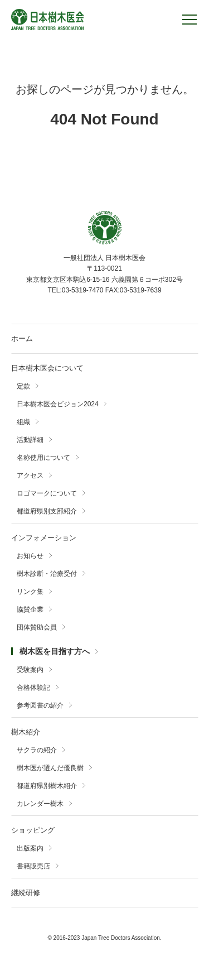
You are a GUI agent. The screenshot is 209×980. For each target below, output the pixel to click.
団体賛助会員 (37, 627)
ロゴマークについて (47, 493)
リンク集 (30, 592)
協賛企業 (30, 609)
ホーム (22, 338)
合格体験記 (33, 688)
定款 (23, 386)
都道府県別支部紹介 (47, 511)
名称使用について (43, 458)
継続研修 (26, 893)
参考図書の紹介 (40, 705)
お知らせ (30, 556)
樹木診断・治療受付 (47, 574)
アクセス (30, 475)
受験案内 (30, 670)
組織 (23, 422)
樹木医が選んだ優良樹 (50, 768)
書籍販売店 (33, 866)
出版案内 (30, 848)
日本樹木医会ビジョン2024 (58, 404)
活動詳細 (30, 440)
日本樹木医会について (47, 368)
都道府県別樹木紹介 (47, 786)
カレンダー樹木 (40, 804)
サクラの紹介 (37, 750)
